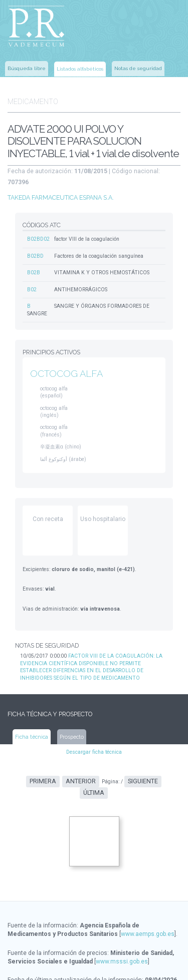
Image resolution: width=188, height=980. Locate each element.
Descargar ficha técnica (94, 731)
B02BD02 (38, 224)
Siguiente (126, 760)
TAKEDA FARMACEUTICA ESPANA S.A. (60, 182)
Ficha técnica (32, 715)
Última (160, 760)
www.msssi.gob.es (122, 928)
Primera (30, 760)
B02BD (35, 240)
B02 (32, 274)
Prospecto (71, 715)
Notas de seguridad (138, 67)
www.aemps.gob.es (148, 901)
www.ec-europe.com (116, 965)
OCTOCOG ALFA (65, 357)
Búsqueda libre (27, 67)
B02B (34, 257)
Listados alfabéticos (80, 68)
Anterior (67, 760)
